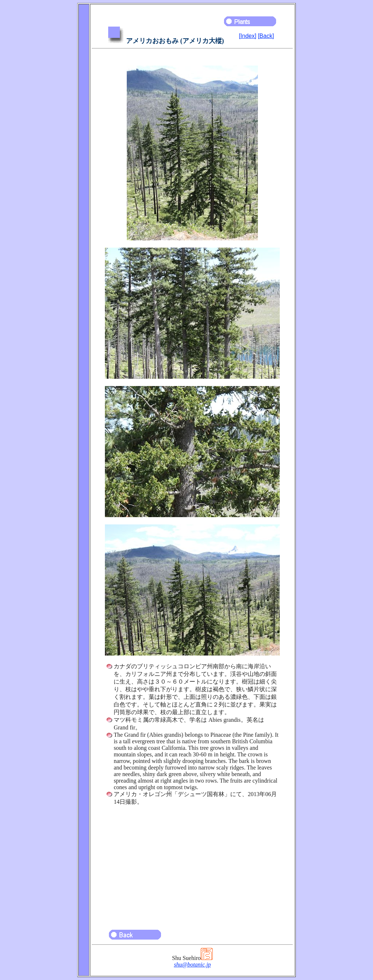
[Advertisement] (192, 864)
